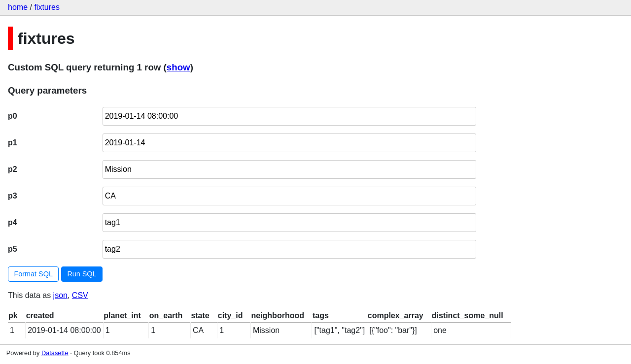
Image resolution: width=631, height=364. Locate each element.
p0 (13, 116)
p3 (13, 196)
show (178, 67)
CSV (80, 295)
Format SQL (34, 274)
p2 (13, 169)
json (60, 295)
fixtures (47, 7)
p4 (13, 222)
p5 (13, 249)
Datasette (55, 353)
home (18, 7)
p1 (13, 143)
